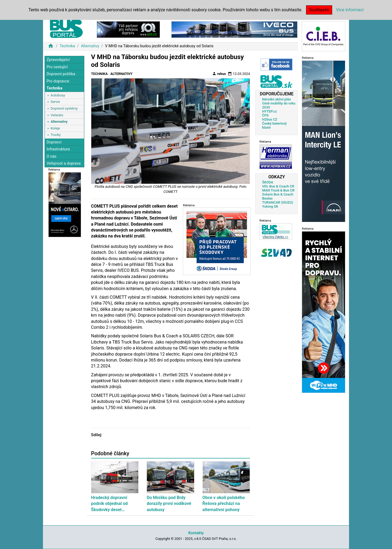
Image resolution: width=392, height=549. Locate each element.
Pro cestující (57, 67)
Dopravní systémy (64, 108)
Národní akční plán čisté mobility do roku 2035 (279, 103)
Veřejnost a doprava (63, 163)
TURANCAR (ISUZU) (277, 202)
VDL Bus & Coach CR (278, 186)
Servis (55, 102)
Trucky (56, 135)
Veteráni (57, 115)
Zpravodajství (58, 60)
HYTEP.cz (269, 111)
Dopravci (54, 142)
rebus (219, 74)
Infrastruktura (58, 149)
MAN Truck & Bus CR (278, 190)
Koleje (55, 128)
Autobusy (58, 95)
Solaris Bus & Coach (278, 194)
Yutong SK (270, 206)
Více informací (350, 10)
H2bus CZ (270, 119)
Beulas (267, 198)
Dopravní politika (61, 74)
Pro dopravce (58, 81)
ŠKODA (268, 182)
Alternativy (90, 46)
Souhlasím (319, 10)
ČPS (265, 115)
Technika (67, 46)
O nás (51, 156)
